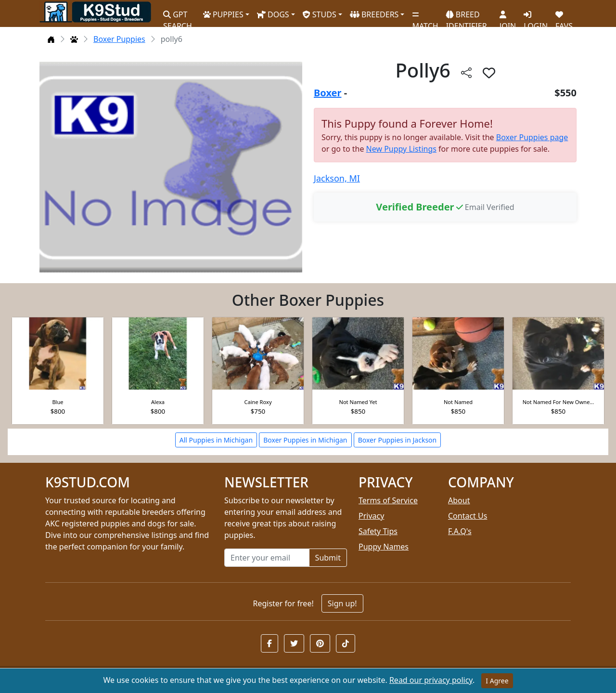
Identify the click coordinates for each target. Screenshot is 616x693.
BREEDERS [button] (374, 14)
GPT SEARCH (178, 16)
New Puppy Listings (401, 149)
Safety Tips (378, 531)
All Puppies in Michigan (216, 440)
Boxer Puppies (119, 39)
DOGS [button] (273, 14)
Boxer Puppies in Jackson (398, 440)
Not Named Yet (358, 402)
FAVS (564, 17)
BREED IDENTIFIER (467, 16)
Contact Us (468, 516)
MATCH (425, 17)
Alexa (158, 402)
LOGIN (536, 17)
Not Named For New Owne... (558, 402)
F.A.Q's (460, 531)
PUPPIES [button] (223, 14)
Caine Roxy (258, 402)
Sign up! (342, 603)
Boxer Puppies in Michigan (305, 440)
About (459, 500)
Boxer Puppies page (532, 137)
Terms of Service (388, 500)
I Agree (497, 681)
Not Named (458, 402)
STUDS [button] (320, 14)
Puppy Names (384, 547)
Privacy (371, 516)
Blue (58, 402)
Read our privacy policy (431, 680)
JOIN (508, 17)
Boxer (327, 93)
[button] (269, 643)
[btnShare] (466, 72)
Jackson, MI (337, 178)
